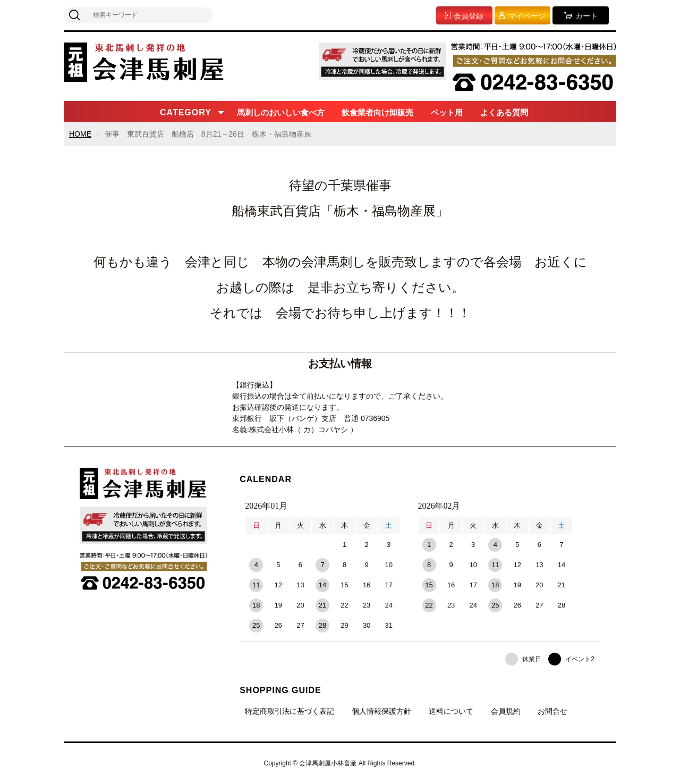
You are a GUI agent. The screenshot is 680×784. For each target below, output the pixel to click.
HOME (80, 134)
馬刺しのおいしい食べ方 (281, 112)
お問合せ (552, 711)
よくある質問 (504, 112)
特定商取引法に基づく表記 (290, 711)
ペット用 (447, 112)
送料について (451, 711)
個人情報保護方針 (381, 711)
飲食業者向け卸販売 (377, 112)
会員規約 (506, 711)
